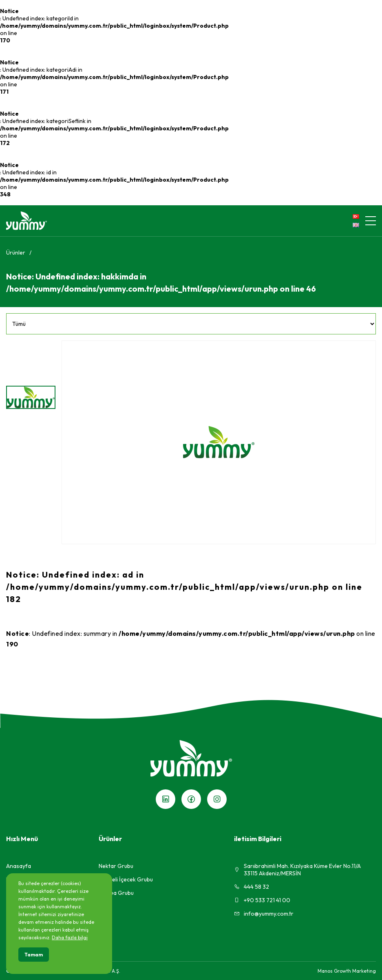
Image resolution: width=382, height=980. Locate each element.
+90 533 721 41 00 (262, 900)
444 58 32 (252, 887)
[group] (219, 442)
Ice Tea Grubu (116, 893)
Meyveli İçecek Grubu (126, 879)
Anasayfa (19, 866)
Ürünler (16, 253)
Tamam (34, 955)
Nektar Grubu (116, 866)
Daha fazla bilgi (70, 937)
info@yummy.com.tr (264, 914)
